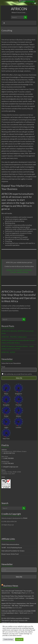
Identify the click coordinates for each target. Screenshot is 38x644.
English (22, 1)
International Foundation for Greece (13, 551)
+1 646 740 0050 (8, 458)
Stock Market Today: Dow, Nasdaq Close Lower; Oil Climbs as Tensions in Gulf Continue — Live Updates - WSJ (18, 598)
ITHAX (25, 518)
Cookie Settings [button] (8, 639)
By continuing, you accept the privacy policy (17, 374)
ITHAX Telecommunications (10, 544)
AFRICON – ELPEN (8, 352)
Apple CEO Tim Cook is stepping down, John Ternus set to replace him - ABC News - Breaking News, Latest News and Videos (19, 606)
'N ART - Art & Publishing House (12, 548)
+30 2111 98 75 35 (9, 453)
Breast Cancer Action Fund (10, 554)
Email (3, 367)
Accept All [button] (19, 639)
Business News (11, 586)
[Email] (19, 570)
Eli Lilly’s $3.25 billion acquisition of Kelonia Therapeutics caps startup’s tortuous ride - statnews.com (15, 620)
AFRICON (19, 9)
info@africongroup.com (11, 467)
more (3, 477)
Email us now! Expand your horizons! (19, 271)
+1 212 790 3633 (8, 463)
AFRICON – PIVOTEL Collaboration (14, 337)
